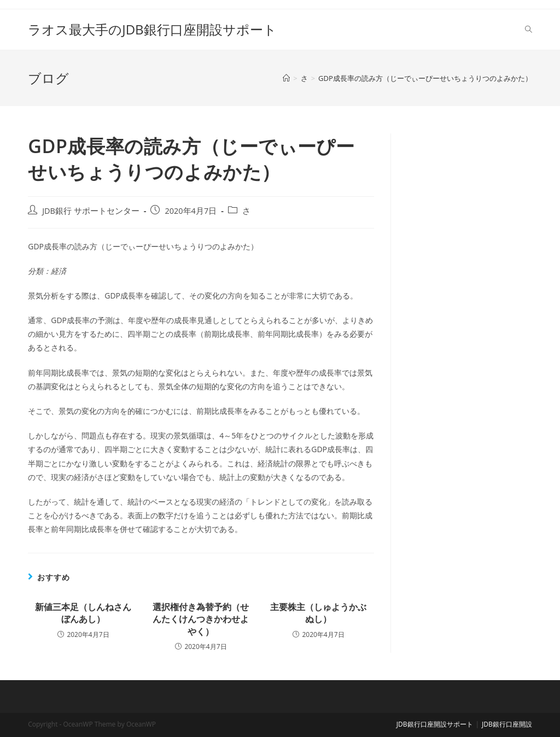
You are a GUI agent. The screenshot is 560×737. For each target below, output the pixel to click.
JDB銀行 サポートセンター (91, 211)
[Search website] (529, 30)
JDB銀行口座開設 (507, 724)
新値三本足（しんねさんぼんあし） (83, 613)
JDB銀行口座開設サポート (435, 724)
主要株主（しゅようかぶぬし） (318, 613)
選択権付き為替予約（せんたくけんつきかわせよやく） (201, 619)
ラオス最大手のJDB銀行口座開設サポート (152, 29)
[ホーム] (286, 78)
